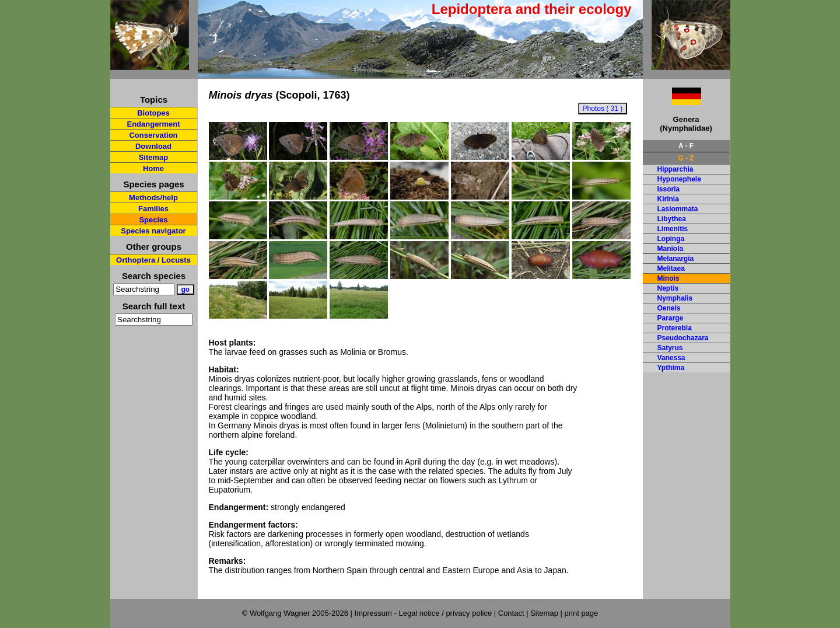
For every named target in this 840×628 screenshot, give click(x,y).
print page (581, 613)
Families (153, 209)
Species (153, 220)
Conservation (153, 135)
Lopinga (671, 239)
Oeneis (669, 308)
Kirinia (668, 199)
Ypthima (671, 368)
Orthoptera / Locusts (153, 260)
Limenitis (673, 229)
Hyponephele (679, 179)
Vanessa (671, 358)
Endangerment (153, 124)
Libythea (672, 219)
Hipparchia (675, 169)
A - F (686, 146)
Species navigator (153, 231)
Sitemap (154, 157)
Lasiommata (678, 209)
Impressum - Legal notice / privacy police (424, 613)
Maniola (671, 249)
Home (153, 168)
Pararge (671, 318)
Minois (668, 278)
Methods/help (153, 198)
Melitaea (671, 268)
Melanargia (676, 259)
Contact (511, 613)
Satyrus (670, 348)
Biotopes (153, 113)
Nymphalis (675, 298)
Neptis (668, 288)
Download (153, 146)
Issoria (669, 189)
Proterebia (675, 328)
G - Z (686, 158)
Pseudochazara (683, 338)
